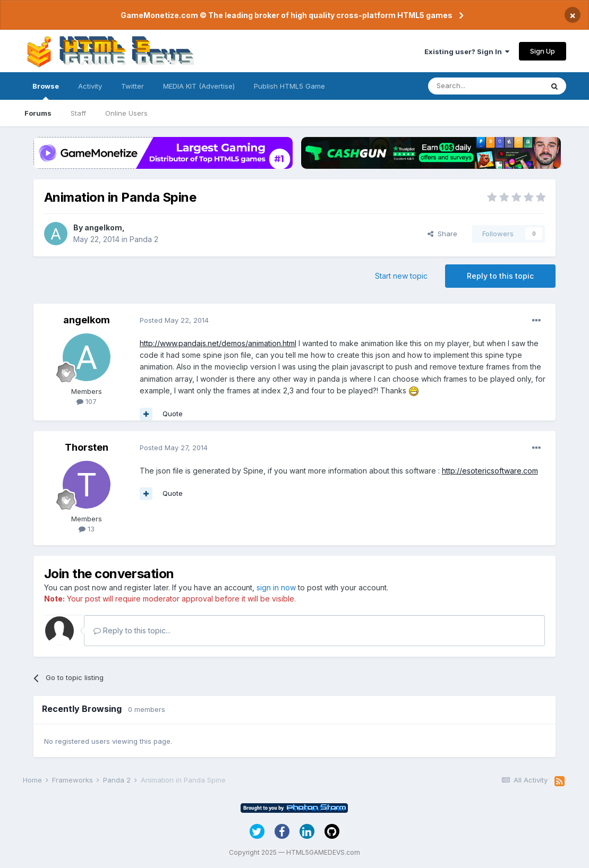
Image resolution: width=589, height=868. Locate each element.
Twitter (133, 86)
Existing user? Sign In (467, 51)
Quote (173, 414)
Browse (46, 91)
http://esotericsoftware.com (490, 471)
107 (87, 401)
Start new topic (401, 276)
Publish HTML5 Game (289, 86)
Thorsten (87, 447)
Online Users (126, 113)
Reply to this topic (500, 276)
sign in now (276, 587)
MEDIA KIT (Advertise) (199, 86)
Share (442, 234)
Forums (38, 113)
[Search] (485, 86)
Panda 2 (144, 239)
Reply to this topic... (132, 630)
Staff (78, 113)
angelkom (103, 227)
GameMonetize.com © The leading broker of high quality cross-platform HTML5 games (287, 15)
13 (87, 529)
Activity (90, 86)
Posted (174, 320)
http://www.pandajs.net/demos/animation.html (218, 343)
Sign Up (543, 51)
